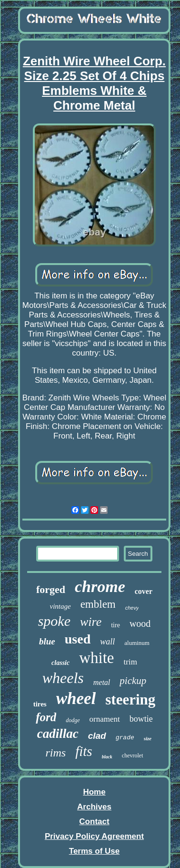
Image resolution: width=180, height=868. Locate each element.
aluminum (137, 643)
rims (55, 753)
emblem (98, 604)
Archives (94, 807)
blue (47, 641)
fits (84, 751)
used (78, 639)
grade (125, 738)
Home (94, 792)
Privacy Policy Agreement (94, 836)
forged (51, 589)
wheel (76, 699)
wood (140, 623)
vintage (60, 606)
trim (130, 662)
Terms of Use (94, 851)
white (96, 658)
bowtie (141, 719)
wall (107, 642)
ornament (105, 719)
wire (91, 622)
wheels (63, 678)
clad (97, 736)
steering (130, 700)
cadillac (58, 734)
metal (102, 682)
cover (144, 591)
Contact (94, 822)
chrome (100, 587)
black (107, 757)
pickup (133, 681)
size (148, 738)
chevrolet (133, 756)
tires (40, 704)
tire (115, 625)
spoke (54, 621)
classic (60, 663)
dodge (73, 720)
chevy (132, 608)
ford (46, 717)
